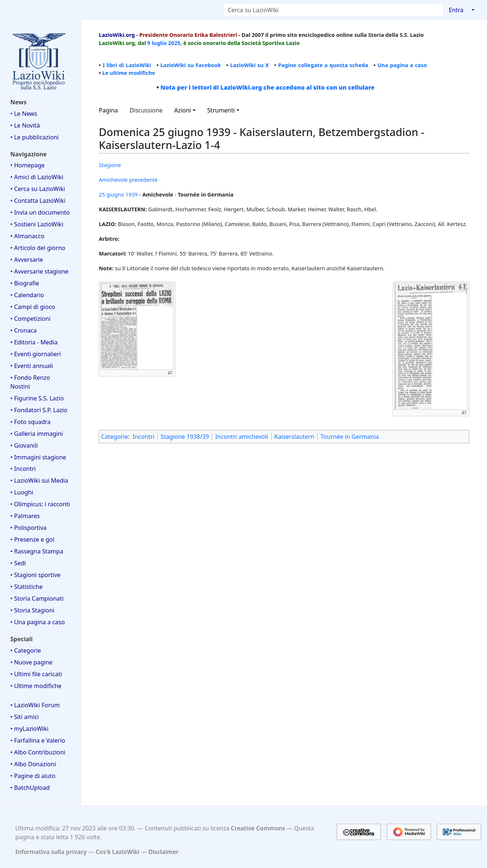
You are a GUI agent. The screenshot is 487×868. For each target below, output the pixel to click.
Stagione (110, 165)
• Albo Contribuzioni (38, 752)
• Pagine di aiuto (33, 776)
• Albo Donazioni (33, 764)
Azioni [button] (183, 110)
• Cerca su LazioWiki (38, 189)
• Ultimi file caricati (36, 674)
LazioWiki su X (250, 65)
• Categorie (26, 650)
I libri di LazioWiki (127, 65)
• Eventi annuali (32, 366)
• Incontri (23, 469)
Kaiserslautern (294, 437)
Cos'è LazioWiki (118, 852)
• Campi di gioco (33, 307)
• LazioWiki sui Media (39, 480)
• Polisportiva (29, 528)
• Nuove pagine (31, 662)
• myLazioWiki (29, 729)
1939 (132, 194)
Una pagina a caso (402, 65)
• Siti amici (24, 717)
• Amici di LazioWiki (37, 177)
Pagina (108, 110)
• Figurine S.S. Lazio (37, 398)
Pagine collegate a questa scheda (323, 65)
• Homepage (27, 165)
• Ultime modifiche (36, 686)
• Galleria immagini (37, 434)
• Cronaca (24, 330)
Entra (456, 10)
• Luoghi (22, 492)
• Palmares (25, 516)
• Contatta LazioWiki (38, 201)
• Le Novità (25, 125)
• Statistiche (27, 587)
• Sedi (18, 563)
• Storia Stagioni (32, 610)
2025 (174, 43)
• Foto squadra (30, 422)
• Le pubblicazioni (34, 137)
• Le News (24, 114)
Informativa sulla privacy (51, 852)
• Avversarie (27, 260)
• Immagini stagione (38, 457)
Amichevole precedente (128, 180)
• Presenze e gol (32, 539)
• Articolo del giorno (38, 248)
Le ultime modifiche (129, 73)
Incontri (143, 437)
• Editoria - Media (34, 342)
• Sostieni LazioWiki (37, 224)
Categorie (114, 437)
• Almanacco (27, 236)
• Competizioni (30, 319)
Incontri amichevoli (242, 437)
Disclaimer (164, 852)
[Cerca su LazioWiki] (333, 10)
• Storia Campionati (37, 598)
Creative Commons (258, 828)
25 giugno (111, 194)
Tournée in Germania (350, 437)
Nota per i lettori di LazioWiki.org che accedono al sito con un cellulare (267, 87)
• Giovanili (24, 445)
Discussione (146, 110)
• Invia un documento (40, 212)
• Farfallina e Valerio (38, 740)
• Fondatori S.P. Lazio (39, 410)
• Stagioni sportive (35, 575)
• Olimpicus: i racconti (40, 504)
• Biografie (25, 283)
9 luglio (157, 43)
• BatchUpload (30, 788)
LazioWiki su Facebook (191, 65)
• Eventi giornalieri (36, 354)
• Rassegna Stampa (37, 551)
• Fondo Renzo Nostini (30, 382)
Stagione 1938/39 (185, 437)
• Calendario (27, 295)
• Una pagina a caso (38, 622)
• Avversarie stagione (39, 271)
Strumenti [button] (221, 110)
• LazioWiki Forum (35, 705)
